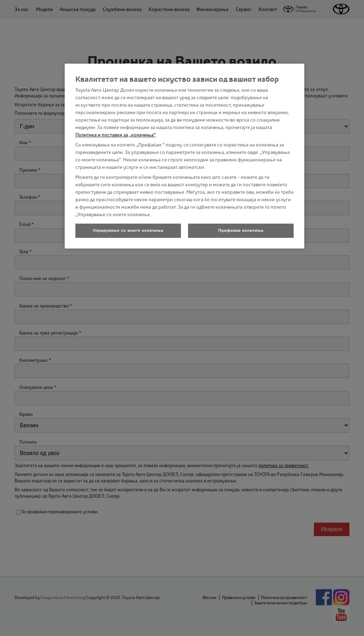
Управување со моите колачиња (128, 230)
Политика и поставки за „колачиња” (116, 135)
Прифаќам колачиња (241, 230)
